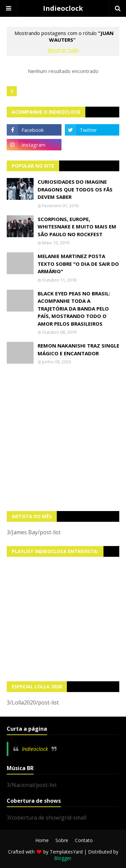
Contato (84, 840)
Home (42, 840)
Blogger (63, 858)
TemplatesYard (66, 852)
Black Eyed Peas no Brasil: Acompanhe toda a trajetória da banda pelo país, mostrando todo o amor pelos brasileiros (74, 309)
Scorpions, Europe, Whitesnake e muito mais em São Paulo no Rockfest (77, 227)
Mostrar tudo (63, 50)
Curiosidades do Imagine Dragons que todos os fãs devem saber (75, 189)
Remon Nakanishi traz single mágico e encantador (78, 349)
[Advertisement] (63, 438)
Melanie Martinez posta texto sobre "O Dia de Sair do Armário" (78, 264)
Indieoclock (63, 8)
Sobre (62, 840)
